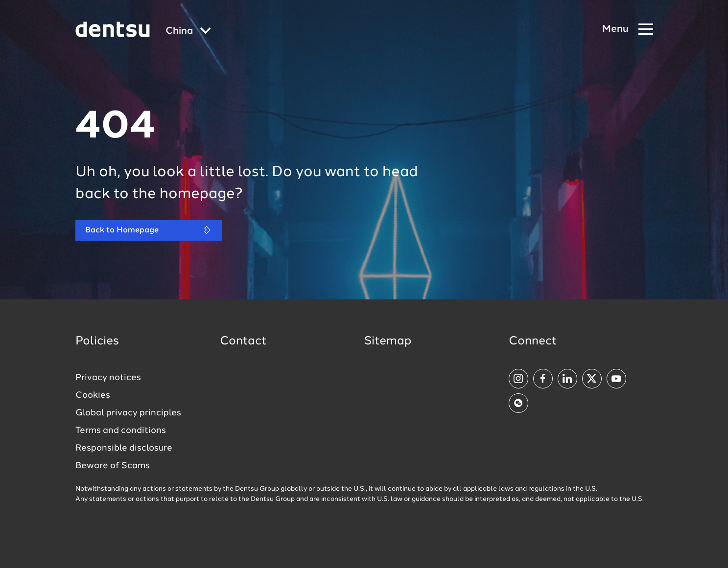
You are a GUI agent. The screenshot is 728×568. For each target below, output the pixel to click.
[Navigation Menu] (628, 30)
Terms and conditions (121, 431)
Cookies (93, 395)
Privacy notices (108, 378)
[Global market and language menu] (188, 32)
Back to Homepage (149, 230)
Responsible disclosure (124, 448)
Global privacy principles (128, 413)
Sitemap (388, 341)
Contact (243, 341)
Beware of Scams (113, 466)
